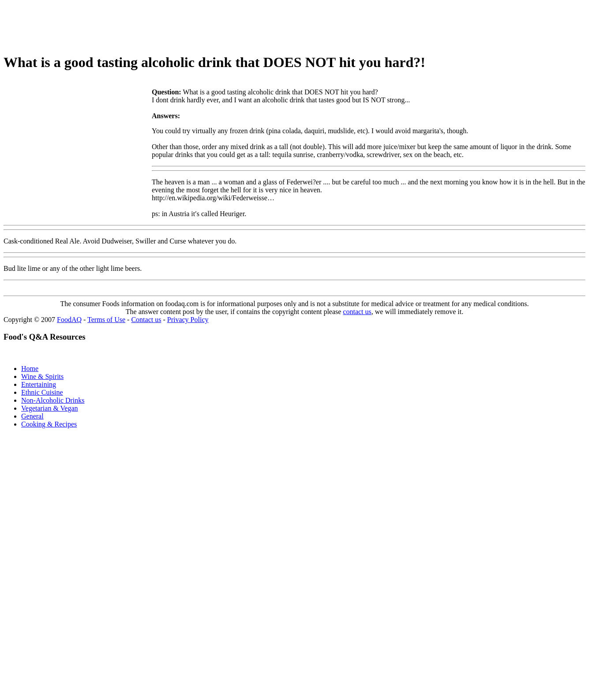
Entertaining (39, 384)
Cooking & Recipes (49, 424)
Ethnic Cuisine (42, 392)
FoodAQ (69, 320)
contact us (357, 312)
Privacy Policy (188, 320)
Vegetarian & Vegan (50, 408)
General (32, 416)
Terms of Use (106, 320)
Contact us (146, 320)
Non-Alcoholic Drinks (53, 400)
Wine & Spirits (42, 376)
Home (30, 369)
